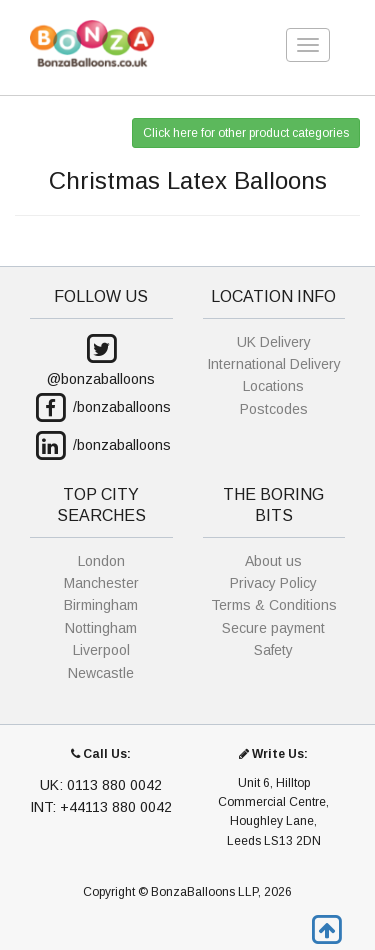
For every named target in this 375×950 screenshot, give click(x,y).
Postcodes (274, 409)
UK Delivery (274, 342)
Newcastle (101, 673)
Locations (273, 386)
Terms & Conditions (274, 605)
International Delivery (274, 364)
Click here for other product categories (246, 133)
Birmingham (101, 605)
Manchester (101, 583)
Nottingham (101, 628)
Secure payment (273, 628)
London (101, 561)
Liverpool (101, 650)
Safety (273, 650)
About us (273, 561)
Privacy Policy (273, 583)
